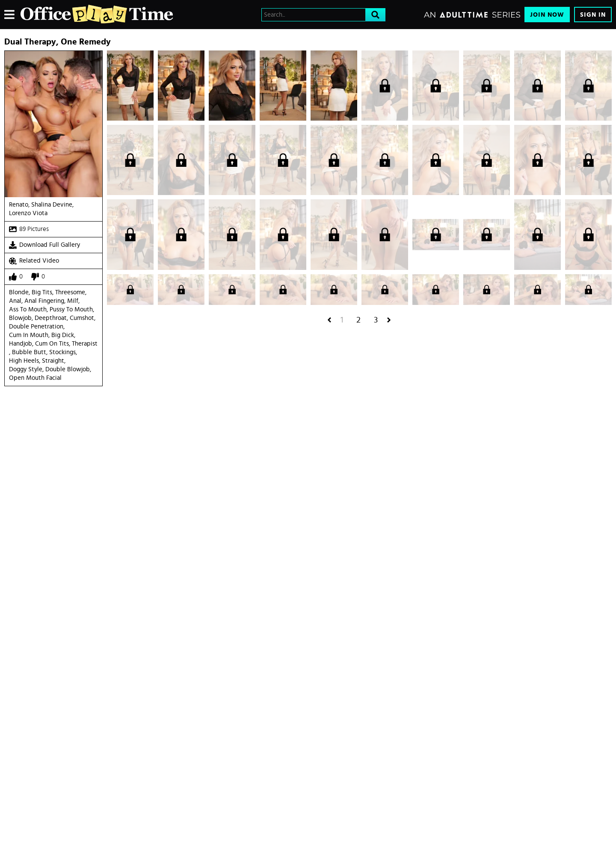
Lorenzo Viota (28, 213)
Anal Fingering (44, 301)
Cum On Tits (52, 344)
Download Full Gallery (44, 245)
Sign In (593, 15)
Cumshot (82, 318)
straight (53, 361)
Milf (73, 301)
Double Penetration (36, 327)
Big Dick (63, 335)
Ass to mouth (28, 309)
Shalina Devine (52, 205)
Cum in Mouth (29, 335)
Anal (15, 301)
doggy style (26, 369)
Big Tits (42, 292)
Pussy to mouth (71, 309)
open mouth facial (35, 378)
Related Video (34, 261)
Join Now (547, 15)
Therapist (85, 344)
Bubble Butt (29, 352)
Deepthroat (51, 318)
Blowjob (20, 318)
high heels (24, 361)
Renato (19, 205)
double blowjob (68, 369)
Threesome (70, 292)
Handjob (21, 344)
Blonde (19, 292)
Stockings (62, 352)
